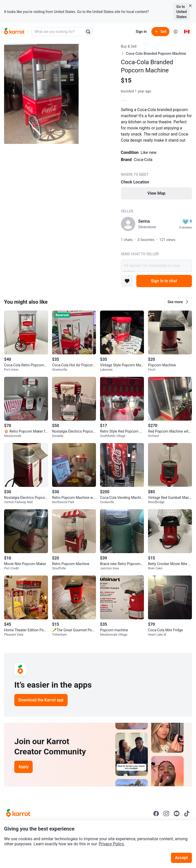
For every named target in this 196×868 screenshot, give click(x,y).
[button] (178, 302)
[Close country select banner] (190, 6)
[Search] (88, 32)
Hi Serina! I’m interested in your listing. (156, 266)
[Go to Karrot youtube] (177, 813)
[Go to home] (14, 32)
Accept (181, 858)
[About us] (176, 32)
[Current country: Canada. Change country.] (187, 32)
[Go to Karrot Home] (18, 813)
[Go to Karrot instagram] (166, 813)
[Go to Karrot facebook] (156, 813)
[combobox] (58, 32)
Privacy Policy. (112, 844)
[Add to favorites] (127, 281)
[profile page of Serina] (128, 224)
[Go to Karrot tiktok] (187, 813)
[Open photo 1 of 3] (41, 94)
